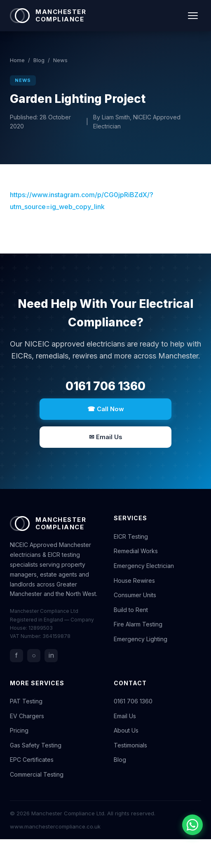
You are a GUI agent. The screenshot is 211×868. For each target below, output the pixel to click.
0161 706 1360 (105, 386)
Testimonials (130, 745)
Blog (39, 60)
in (51, 655)
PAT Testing (26, 701)
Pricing (19, 730)
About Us (126, 730)
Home (17, 60)
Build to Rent (131, 610)
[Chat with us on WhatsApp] (192, 825)
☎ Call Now (106, 409)
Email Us (125, 716)
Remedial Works (136, 551)
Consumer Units (135, 595)
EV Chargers (27, 716)
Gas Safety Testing (36, 745)
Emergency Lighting (141, 639)
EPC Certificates (32, 760)
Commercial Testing (37, 774)
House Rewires (134, 581)
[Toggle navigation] (193, 16)
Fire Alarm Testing (138, 624)
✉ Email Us (106, 437)
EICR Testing (131, 536)
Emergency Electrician (144, 566)
